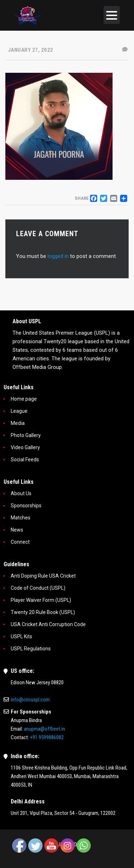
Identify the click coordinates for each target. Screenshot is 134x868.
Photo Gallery (26, 435)
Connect (20, 542)
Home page (24, 399)
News (17, 530)
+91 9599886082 (47, 737)
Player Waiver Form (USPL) (41, 600)
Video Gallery (25, 447)
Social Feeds (25, 460)
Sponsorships (26, 506)
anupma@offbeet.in (44, 729)
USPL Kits (21, 636)
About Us (21, 493)
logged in (58, 256)
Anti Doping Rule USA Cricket (43, 576)
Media (18, 423)
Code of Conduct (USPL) (38, 588)
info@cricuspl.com (30, 700)
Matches (21, 518)
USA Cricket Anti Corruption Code (48, 624)
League (19, 411)
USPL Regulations (31, 649)
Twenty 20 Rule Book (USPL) (43, 612)
